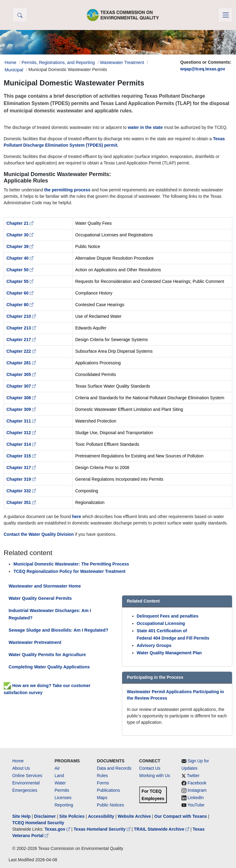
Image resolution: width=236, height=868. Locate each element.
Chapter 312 (21, 433)
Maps (102, 798)
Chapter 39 (20, 246)
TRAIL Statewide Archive (162, 829)
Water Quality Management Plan (169, 653)
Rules (102, 776)
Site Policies (72, 816)
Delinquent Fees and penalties (168, 616)
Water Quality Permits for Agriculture (47, 655)
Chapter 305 (21, 374)
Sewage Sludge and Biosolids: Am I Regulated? (58, 630)
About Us (21, 768)
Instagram (197, 790)
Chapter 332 (21, 491)
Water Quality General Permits (40, 598)
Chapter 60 (20, 293)
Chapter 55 (20, 281)
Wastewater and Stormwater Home (45, 586)
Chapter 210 (21, 316)
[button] (20, 15)
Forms (103, 783)
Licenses (63, 798)
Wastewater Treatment (122, 62)
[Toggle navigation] (225, 15)
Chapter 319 (21, 479)
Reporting (64, 805)
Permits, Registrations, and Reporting (58, 62)
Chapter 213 (21, 328)
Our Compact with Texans (181, 816)
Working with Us (155, 776)
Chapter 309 (21, 409)
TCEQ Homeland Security (38, 823)
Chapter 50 (20, 270)
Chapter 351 (21, 502)
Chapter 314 (21, 444)
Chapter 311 (21, 421)
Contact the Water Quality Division (39, 534)
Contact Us (150, 768)
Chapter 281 (21, 363)
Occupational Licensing (161, 623)
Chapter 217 (21, 340)
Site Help (21, 816)
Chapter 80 (20, 305)
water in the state (145, 127)
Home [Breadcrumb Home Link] (10, 62)
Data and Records (114, 768)
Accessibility (102, 816)
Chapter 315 (21, 456)
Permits (62, 790)
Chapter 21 (20, 223)
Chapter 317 (21, 468)
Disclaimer (45, 816)
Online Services (27, 776)
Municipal (14, 70)
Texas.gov (58, 829)
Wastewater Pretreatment (35, 642)
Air (57, 768)
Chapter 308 (21, 398)
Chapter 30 (20, 235)
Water (60, 783)
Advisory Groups (154, 645)
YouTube (196, 805)
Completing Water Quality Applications (49, 667)
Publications (108, 790)
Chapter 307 (21, 386)
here (77, 517)
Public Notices (110, 805)
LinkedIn (196, 798)
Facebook (197, 783)
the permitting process (67, 190)
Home (18, 761)
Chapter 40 (20, 258)
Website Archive (134, 816)
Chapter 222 (21, 351)
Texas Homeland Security (103, 829)
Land (59, 776)
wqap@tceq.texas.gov (203, 69)
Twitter (193, 776)
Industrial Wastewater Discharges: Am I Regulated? (50, 614)
